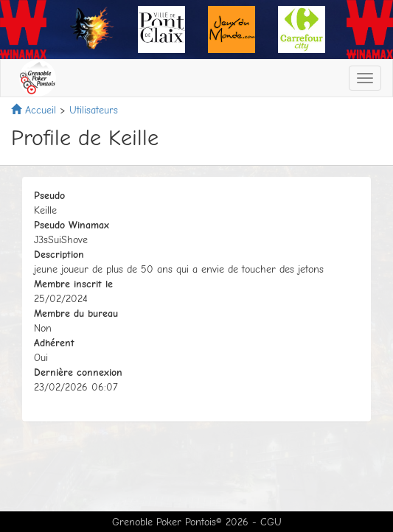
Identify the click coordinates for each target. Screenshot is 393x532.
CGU (271, 522)
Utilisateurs (94, 110)
